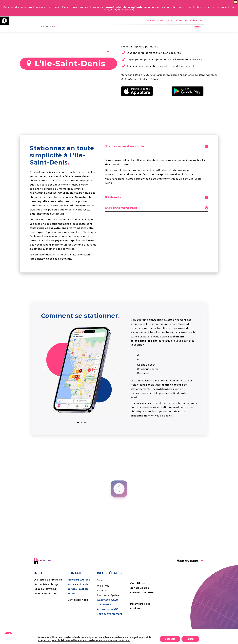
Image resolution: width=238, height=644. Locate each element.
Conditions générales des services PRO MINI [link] (142, 611)
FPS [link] (129, 32)
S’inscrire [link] (181, 21)
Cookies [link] (103, 614)
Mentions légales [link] (108, 618)
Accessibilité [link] (155, 21)
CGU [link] (100, 603)
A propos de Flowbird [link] (48, 603)
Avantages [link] (113, 32)
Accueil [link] (94, 32)
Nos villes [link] (145, 32)
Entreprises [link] (165, 32)
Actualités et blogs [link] (46, 607)
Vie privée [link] (103, 609)
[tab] (157, 170)
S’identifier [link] (196, 21)
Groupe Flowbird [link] (45, 612)
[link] (4, 21)
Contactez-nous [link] (78, 623)
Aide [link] (169, 21)
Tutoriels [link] (185, 32)
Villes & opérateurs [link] (46, 617)
